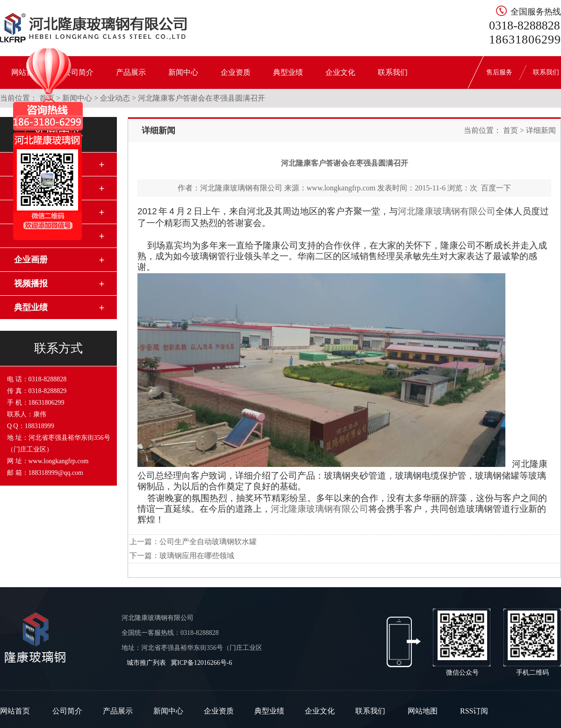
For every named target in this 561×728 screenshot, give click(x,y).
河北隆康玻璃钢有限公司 (241, 188)
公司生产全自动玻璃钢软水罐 (208, 542)
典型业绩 (288, 72)
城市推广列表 (146, 663)
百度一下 (496, 188)
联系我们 (393, 72)
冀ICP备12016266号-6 (201, 663)
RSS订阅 (474, 711)
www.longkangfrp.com (341, 188)
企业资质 (236, 72)
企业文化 (340, 72)
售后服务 (499, 72)
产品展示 (131, 72)
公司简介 (67, 711)
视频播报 (31, 284)
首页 (511, 130)
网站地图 (423, 711)
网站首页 (15, 711)
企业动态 (115, 98)
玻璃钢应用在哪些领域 (197, 556)
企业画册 (31, 260)
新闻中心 (183, 72)
